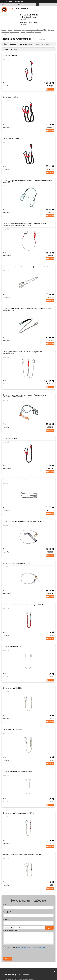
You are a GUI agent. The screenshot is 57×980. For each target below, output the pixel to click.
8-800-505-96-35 (29, 15)
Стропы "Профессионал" (34, 32)
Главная (4, 30)
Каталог (10, 30)
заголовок (45, 44)
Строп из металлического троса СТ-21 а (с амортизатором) (24, 521)
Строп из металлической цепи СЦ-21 (16, 480)
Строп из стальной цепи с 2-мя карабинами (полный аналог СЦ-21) (26, 267)
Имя (5, 904)
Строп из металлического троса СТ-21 (16, 563)
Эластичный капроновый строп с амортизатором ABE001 (23, 605)
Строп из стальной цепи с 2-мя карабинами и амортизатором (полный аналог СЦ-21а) (27, 309)
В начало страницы (53, 972)
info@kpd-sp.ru (28, 17)
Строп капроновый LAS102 (12, 730)
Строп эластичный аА (10, 55)
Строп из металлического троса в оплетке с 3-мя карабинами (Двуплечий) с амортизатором (24, 396)
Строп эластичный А (10, 438)
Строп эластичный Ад (11, 97)
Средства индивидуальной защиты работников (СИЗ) (30, 30)
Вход (10, 2)
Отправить (8, 959)
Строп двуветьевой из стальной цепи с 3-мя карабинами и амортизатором (23, 352)
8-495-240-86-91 (29, 22)
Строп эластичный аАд (11, 139)
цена (38, 44)
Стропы (23, 32)
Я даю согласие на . (25, 947)
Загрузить (49, 928)
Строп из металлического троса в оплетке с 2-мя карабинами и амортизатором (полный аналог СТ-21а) (25, 224)
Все (15, 49)
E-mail (6, 920)
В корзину (51, 89)
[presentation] (19, 953)
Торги (18, 5)
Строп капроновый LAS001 (12, 646)
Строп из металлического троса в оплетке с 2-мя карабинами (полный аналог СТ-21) (27, 181)
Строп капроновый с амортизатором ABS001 (19, 771)
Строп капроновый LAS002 (12, 688)
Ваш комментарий (10, 931)
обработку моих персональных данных (32, 947)
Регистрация (19, 2)
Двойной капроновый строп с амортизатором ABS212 (22, 855)
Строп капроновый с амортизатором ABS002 (19, 813)
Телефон (7, 912)
